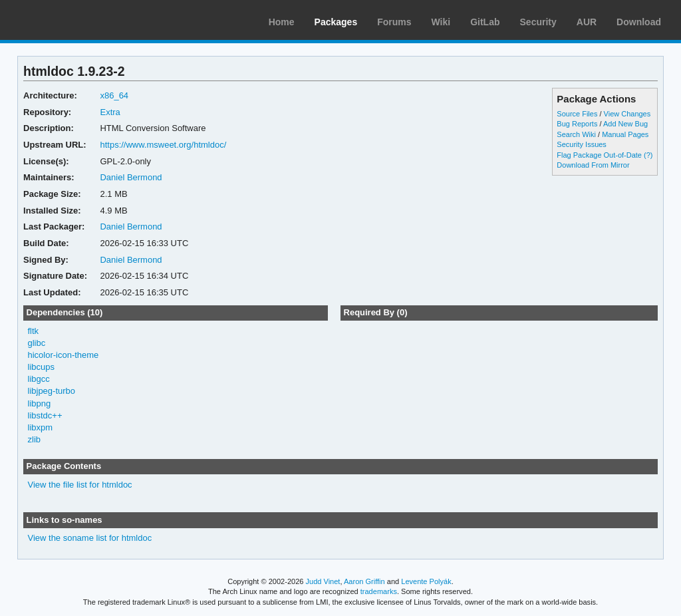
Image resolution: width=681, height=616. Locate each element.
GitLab (485, 22)
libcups (41, 367)
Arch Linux (73, 20)
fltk (34, 331)
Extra (110, 112)
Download (639, 22)
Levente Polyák (426, 581)
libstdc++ (45, 415)
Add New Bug (625, 124)
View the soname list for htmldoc (90, 538)
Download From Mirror (593, 165)
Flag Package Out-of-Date (599, 155)
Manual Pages (625, 134)
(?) (648, 155)
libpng (40, 403)
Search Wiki (576, 134)
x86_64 (114, 95)
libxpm (41, 427)
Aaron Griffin (364, 581)
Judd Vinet (323, 581)
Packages (336, 22)
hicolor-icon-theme (64, 355)
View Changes (627, 114)
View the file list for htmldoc (80, 485)
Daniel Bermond (131, 177)
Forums (394, 22)
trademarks (379, 591)
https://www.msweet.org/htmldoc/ (163, 145)
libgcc (39, 379)
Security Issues (581, 144)
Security (538, 22)
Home (282, 22)
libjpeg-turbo (52, 391)
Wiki (441, 22)
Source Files (577, 114)
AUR (587, 22)
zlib (34, 439)
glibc (37, 343)
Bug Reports (577, 124)
